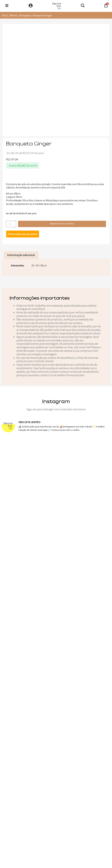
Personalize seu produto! (23, 234)
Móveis (14, 15)
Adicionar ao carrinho (62, 224)
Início (5, 15)
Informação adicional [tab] (21, 255)
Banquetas (25, 15)
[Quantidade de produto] (11, 224)
